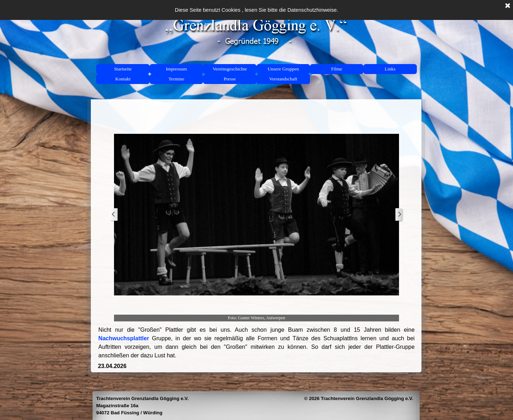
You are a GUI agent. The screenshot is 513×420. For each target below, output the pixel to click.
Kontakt (123, 79)
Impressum (176, 69)
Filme (336, 69)
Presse (230, 79)
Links (390, 69)
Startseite (123, 69)
